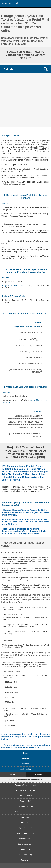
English (13, 774)
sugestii (25, 758)
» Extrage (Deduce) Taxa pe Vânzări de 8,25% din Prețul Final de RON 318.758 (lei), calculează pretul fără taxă (25, 522)
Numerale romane (25, 839)
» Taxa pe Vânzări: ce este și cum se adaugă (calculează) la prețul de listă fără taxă (26, 746)
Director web (26, 860)
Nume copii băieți (25, 855)
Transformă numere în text (25, 785)
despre (26, 753)
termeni (25, 764)
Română (38, 774)
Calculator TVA (26, 801)
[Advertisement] (26, 100)
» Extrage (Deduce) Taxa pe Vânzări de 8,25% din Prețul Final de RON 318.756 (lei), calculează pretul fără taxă (25, 512)
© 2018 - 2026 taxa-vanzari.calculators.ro (25, 780)
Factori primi (25, 822)
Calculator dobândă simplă (26, 812)
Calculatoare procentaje (26, 790)
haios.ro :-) (26, 849)
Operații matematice (26, 844)
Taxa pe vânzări (26, 796)
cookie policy (26, 769)
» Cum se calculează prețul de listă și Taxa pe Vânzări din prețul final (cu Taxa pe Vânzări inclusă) (26, 737)
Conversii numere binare (26, 833)
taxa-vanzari (10, 3)
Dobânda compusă (26, 806)
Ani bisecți (25, 817)
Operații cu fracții (25, 828)
